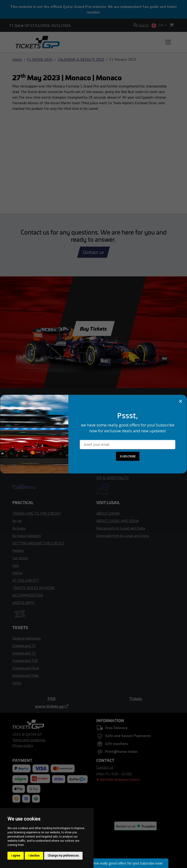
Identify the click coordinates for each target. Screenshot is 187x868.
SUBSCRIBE (128, 456)
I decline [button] (34, 856)
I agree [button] (16, 856)
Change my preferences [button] (63, 856)
